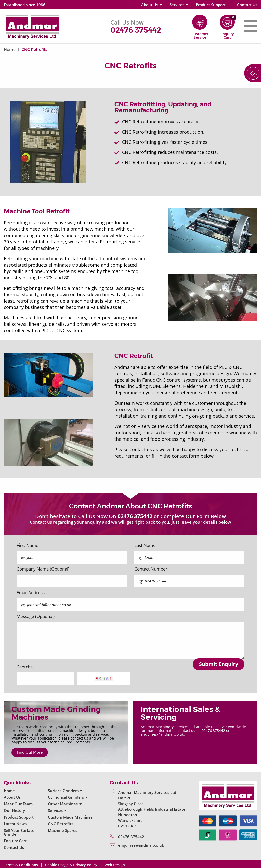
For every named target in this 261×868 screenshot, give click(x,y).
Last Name (145, 545)
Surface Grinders (63, 791)
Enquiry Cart (15, 841)
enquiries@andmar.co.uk (141, 845)
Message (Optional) (36, 616)
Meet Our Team (18, 804)
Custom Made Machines (70, 817)
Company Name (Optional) (43, 569)
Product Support (211, 5)
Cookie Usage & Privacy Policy (71, 865)
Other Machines (63, 804)
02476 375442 (136, 30)
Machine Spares (63, 830)
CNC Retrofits (34, 50)
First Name (28, 545)
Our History (14, 810)
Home (10, 50)
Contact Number (151, 569)
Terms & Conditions (21, 865)
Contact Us (247, 5)
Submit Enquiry (219, 664)
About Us (150, 5)
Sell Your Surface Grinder (19, 832)
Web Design (115, 865)
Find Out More (30, 752)
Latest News (15, 824)
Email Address (31, 593)
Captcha (25, 667)
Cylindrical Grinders (66, 797)
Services (177, 5)
